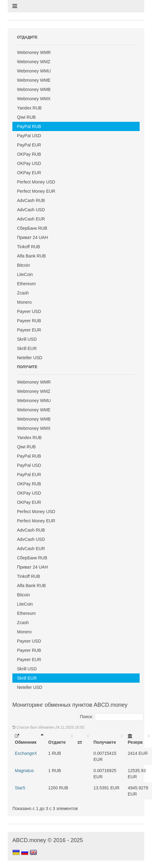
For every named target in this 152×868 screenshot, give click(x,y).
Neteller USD (30, 358)
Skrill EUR (27, 348)
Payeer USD (29, 311)
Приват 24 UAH (32, 237)
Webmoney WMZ (34, 62)
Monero (24, 302)
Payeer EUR (29, 330)
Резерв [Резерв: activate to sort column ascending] (135, 739)
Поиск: (112, 717)
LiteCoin (25, 274)
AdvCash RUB (31, 200)
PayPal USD (29, 136)
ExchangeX (26, 753)
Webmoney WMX (34, 99)
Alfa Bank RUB (31, 256)
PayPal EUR (29, 145)
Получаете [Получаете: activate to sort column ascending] (105, 742)
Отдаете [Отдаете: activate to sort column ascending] (57, 742)
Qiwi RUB (26, 117)
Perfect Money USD (36, 182)
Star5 (20, 788)
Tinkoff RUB (29, 247)
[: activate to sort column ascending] (83, 739)
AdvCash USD (31, 210)
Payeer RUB (29, 321)
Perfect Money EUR (36, 191)
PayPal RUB (29, 126)
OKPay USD (29, 163)
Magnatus (24, 771)
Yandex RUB (29, 108)
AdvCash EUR (31, 219)
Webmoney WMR (34, 52)
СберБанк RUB (32, 228)
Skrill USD (27, 339)
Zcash (23, 293)
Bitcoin (23, 265)
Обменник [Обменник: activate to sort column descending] (26, 739)
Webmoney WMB (34, 89)
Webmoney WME (34, 80)
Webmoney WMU (34, 71)
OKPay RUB (29, 154)
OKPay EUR (29, 173)
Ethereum (26, 284)
